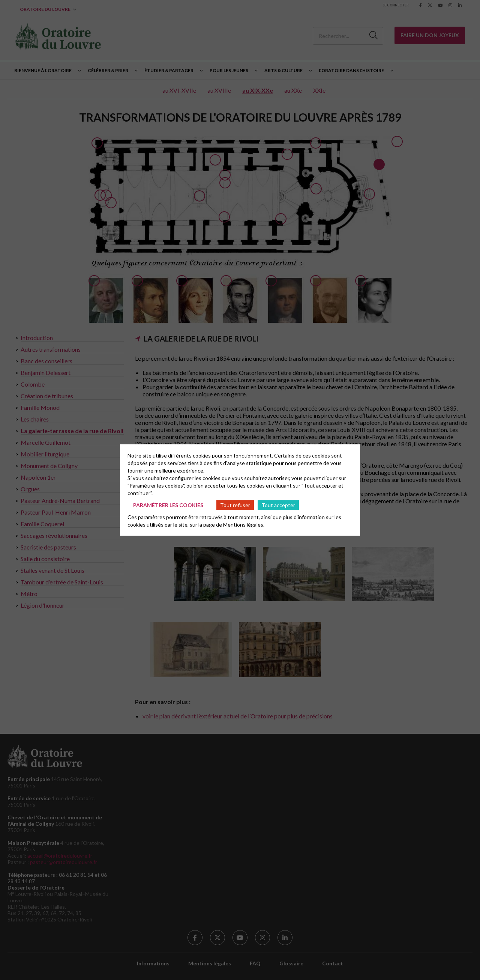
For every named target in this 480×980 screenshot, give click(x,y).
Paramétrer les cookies (168, 505)
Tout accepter (278, 505)
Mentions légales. (244, 525)
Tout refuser (235, 505)
